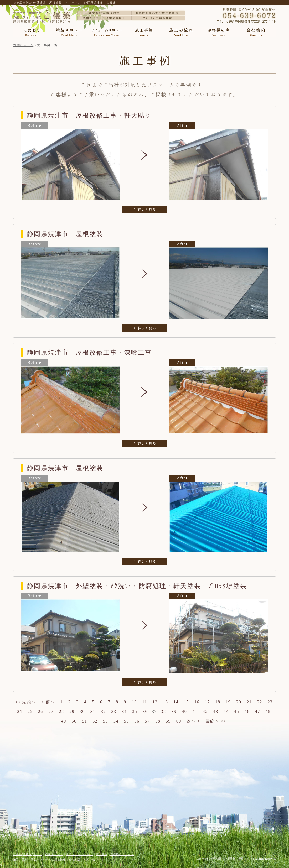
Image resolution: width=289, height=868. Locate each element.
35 (135, 711)
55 (127, 721)
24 (20, 711)
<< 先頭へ (25, 702)
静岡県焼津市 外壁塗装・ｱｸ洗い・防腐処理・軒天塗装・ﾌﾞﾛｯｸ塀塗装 (137, 586)
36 (145, 711)
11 (145, 702)
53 (105, 721)
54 (116, 721)
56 (137, 721)
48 (268, 711)
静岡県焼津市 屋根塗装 (65, 234)
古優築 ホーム (23, 45)
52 (95, 721)
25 (30, 711)
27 (51, 711)
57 (147, 721)
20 (239, 702)
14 (176, 702)
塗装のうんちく (41, 859)
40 (184, 711)
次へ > (193, 721)
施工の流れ (20, 859)
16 (197, 702)
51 (84, 721)
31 (93, 711)
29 (72, 711)
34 (124, 711)
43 (216, 711)
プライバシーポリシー (119, 859)
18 (218, 702)
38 (164, 711)
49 (64, 721)
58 (158, 721)
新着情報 (60, 859)
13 (165, 702)
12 (155, 702)
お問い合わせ (92, 859)
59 (168, 721)
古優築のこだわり (122, 854)
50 (74, 721)
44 (226, 711)
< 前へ (48, 702)
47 (258, 711)
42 (205, 711)
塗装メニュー (54, 854)
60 (179, 721)
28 (61, 711)
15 (186, 702)
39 (174, 711)
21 (249, 702)
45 (237, 711)
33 (114, 711)
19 (228, 702)
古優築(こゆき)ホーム (28, 854)
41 (195, 711)
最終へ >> (216, 721)
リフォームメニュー (79, 854)
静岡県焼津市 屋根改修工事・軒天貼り (89, 115)
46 (247, 711)
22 (260, 702)
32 (103, 711)
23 (270, 702)
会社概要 (75, 859)
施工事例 (102, 854)
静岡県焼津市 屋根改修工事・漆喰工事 (89, 352)
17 (207, 702)
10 (134, 702)
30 (82, 711)
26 (41, 711)
